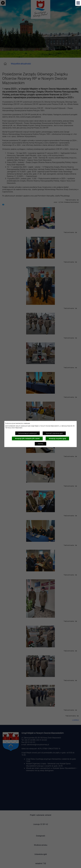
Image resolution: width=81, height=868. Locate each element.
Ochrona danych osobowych (28, 433)
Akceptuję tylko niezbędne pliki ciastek (27, 438)
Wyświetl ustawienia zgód (54, 433)
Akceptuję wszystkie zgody (57, 438)
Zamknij (40, 444)
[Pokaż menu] (78, 3)
